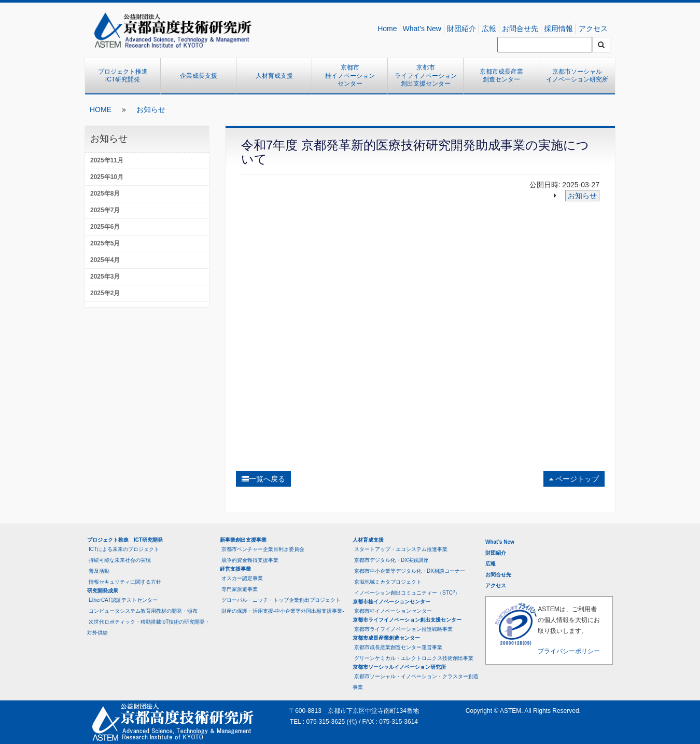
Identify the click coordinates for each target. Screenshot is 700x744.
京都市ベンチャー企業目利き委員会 (263, 549)
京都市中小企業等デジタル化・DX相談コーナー (410, 571)
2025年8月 (105, 194)
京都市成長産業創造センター (501, 76)
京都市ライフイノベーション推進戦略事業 (403, 629)
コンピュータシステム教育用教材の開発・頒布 (143, 611)
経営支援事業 (235, 569)
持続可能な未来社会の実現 (120, 560)
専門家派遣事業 (240, 589)
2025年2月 (105, 293)
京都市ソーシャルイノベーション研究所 (577, 76)
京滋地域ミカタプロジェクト (388, 582)
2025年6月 (105, 227)
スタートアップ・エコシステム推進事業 (401, 549)
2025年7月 (105, 210)
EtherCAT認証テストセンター (123, 600)
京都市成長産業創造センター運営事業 (398, 647)
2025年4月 (105, 260)
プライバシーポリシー (569, 651)
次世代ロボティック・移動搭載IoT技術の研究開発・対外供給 (149, 627)
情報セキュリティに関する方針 (125, 582)
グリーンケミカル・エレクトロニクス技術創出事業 (414, 658)
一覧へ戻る (263, 479)
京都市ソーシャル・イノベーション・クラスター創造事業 (416, 682)
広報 (489, 29)
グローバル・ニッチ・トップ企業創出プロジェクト (281, 600)
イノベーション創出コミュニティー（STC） (407, 592)
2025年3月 (105, 277)
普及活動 (99, 571)
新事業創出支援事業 (243, 540)
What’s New (422, 29)
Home (387, 29)
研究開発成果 (103, 591)
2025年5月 (105, 243)
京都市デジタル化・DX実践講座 (391, 560)
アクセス (593, 29)
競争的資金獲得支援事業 (250, 560)
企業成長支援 (199, 76)
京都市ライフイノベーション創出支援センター (426, 75)
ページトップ (574, 479)
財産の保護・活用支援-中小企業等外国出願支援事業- (283, 611)
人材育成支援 (274, 76)
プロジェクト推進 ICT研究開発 (126, 76)
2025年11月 (107, 160)
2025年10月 (107, 177)
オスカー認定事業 (242, 578)
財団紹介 (461, 29)
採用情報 (558, 29)
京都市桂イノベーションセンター (350, 75)
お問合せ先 (520, 29)
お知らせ (151, 109)
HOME (101, 109)
